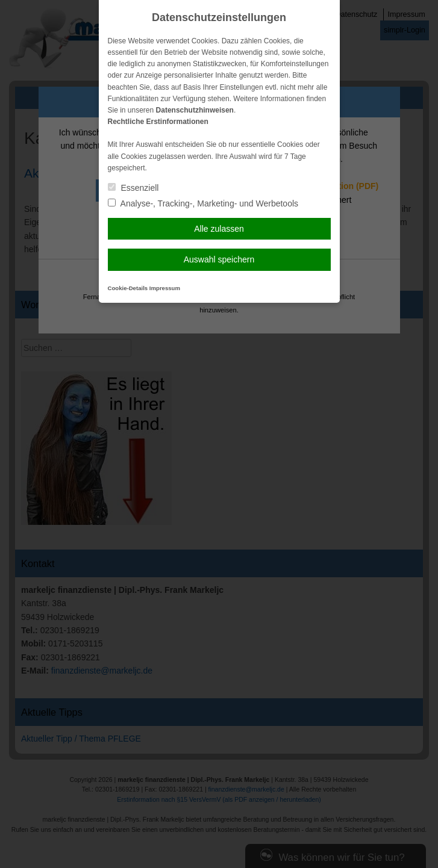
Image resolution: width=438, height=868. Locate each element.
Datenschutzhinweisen (195, 110)
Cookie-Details (128, 288)
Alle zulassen (219, 229)
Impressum (165, 288)
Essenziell (133, 188)
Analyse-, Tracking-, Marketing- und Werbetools (203, 203)
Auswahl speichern (219, 259)
